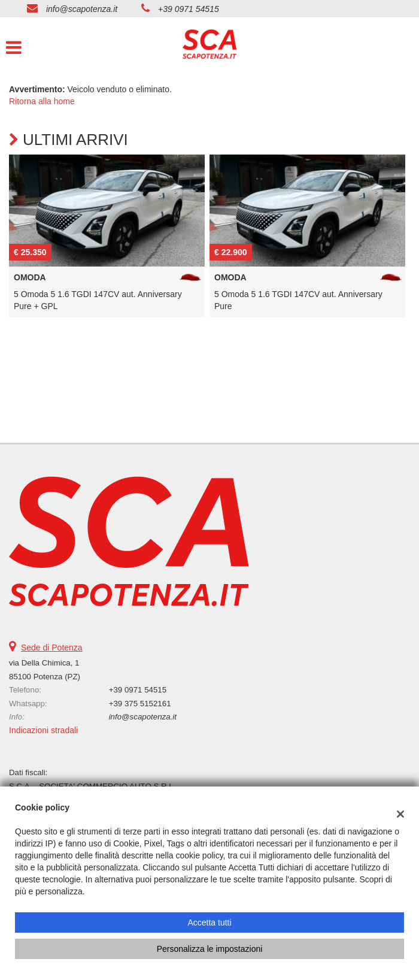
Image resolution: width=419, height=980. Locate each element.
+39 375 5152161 (140, 704)
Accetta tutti (209, 922)
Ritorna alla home (42, 101)
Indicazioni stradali (43, 730)
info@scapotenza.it (82, 9)
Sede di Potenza (52, 648)
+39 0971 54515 (189, 9)
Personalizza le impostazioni (210, 949)
